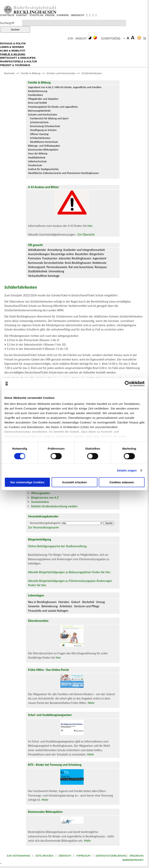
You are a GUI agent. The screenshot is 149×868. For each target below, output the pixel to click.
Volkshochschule (37, 161)
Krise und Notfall (37, 103)
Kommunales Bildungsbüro (43, 150)
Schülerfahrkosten (92, 73)
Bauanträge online (62, 254)
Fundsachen (50, 258)
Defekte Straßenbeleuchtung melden (54, 506)
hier (90, 226)
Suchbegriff (7, 23)
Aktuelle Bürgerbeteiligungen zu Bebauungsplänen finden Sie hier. (69, 572)
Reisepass (101, 267)
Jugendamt (99, 258)
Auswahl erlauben (74, 482)
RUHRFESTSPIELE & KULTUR (19, 62)
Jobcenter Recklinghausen (75, 258)
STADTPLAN (36, 15)
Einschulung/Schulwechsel (45, 126)
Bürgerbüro (97, 254)
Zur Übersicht (86, 234)
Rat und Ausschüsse (81, 267)
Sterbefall (88, 602)
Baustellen (82, 254)
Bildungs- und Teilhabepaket (44, 146)
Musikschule (35, 165)
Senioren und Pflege (87, 606)
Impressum (84, 856)
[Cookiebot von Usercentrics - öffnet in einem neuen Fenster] (128, 384)
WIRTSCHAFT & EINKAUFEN (18, 58)
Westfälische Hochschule (44, 142)
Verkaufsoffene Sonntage (44, 276)
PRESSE (50, 15)
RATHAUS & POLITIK (13, 43)
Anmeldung (55, 250)
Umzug (100, 602)
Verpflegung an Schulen (43, 130)
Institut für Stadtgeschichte (43, 169)
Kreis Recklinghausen (78, 263)
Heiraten (64, 602)
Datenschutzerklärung (111, 856)
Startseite (9, 73)
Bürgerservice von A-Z (45, 498)
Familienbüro (35, 95)
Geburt (76, 602)
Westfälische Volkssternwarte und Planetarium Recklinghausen (63, 173)
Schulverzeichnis (39, 122)
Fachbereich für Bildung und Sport (49, 118)
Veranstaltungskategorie (45, 523)
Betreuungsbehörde (39, 111)
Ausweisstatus (40, 502)
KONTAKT (22, 15)
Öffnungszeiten (41, 493)
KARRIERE (63, 15)
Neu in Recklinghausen (42, 602)
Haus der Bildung (38, 153)
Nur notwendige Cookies (27, 482)
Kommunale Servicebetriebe (46, 263)
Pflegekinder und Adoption (43, 99)
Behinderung (50, 606)
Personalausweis (57, 267)
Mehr (91, 703)
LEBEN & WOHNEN (12, 47)
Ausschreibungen (39, 254)
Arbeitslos (66, 606)
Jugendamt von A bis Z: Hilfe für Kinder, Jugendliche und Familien (65, 87)
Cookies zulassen (122, 482)
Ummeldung (56, 271)
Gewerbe (34, 606)
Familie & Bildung (31, 73)
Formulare (34, 258)
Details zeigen (127, 470)
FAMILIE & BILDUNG (13, 54)
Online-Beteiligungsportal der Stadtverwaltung (57, 546)
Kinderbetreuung (38, 91)
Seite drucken (44, 856)
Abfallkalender (37, 250)
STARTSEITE (7, 15)
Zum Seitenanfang (18, 856)
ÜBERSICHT (78, 15)
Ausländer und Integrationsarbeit (84, 250)
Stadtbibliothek (37, 157)
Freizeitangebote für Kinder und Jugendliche (53, 107)
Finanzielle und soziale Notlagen (48, 611)
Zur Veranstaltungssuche (43, 527)
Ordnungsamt (37, 267)
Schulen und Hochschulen (61, 73)
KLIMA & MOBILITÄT (13, 51)
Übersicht (65, 856)
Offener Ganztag (39, 134)
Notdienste (100, 263)
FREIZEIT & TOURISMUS (15, 65)
